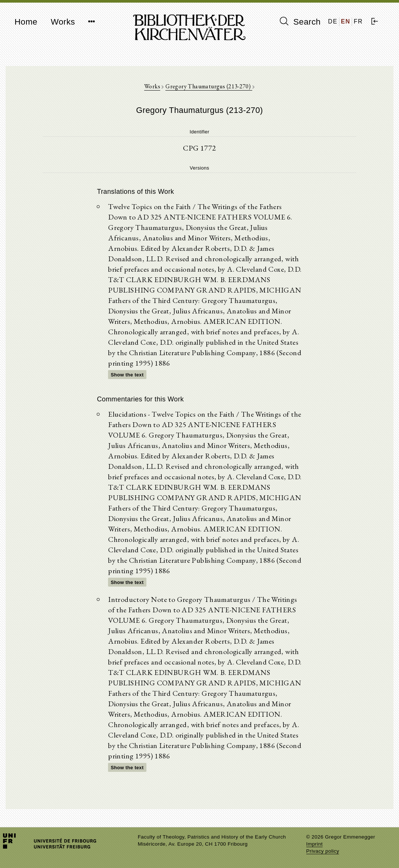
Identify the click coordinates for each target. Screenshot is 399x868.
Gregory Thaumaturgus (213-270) (209, 86)
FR (358, 21)
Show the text (127, 375)
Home (26, 22)
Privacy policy (323, 851)
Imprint (314, 844)
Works (63, 22)
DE (333, 21)
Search (300, 22)
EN (346, 21)
